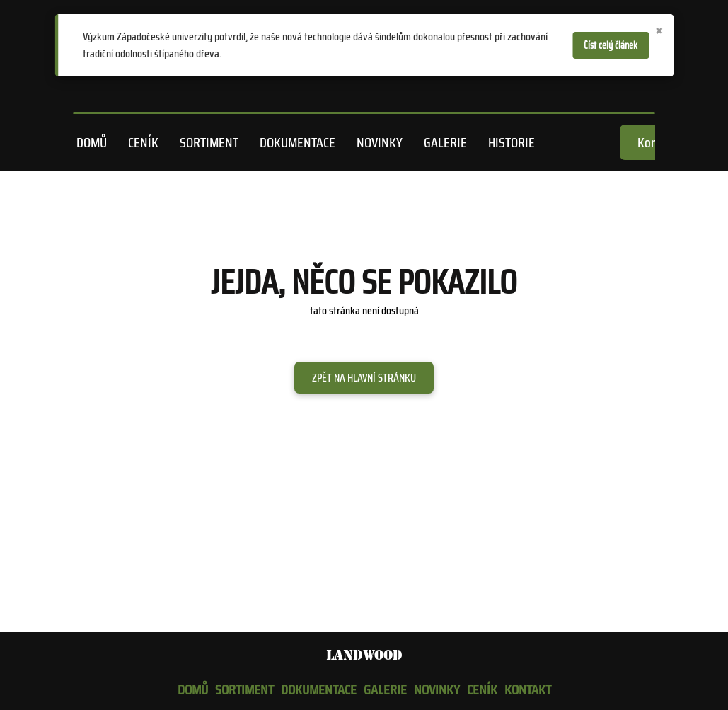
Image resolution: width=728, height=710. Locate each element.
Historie (512, 142)
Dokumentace (297, 142)
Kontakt (528, 689)
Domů (92, 142)
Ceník (143, 142)
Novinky (380, 142)
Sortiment (209, 142)
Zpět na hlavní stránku (364, 378)
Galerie (445, 142)
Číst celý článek (611, 45)
